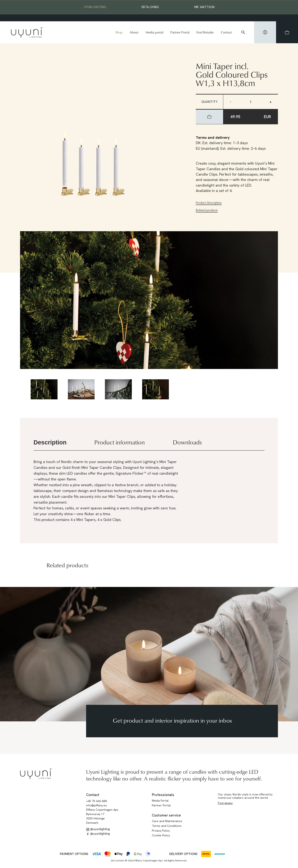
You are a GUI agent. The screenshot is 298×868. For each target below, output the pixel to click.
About (134, 32)
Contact (227, 32)
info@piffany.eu (96, 805)
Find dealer (225, 803)
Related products (207, 210)
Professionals (163, 795)
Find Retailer (205, 32)
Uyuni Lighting (95, 7)
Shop (119, 32)
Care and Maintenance (167, 821)
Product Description (209, 203)
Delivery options (183, 854)
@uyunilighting (98, 829)
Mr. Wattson (204, 7)
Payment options (74, 854)
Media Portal (160, 801)
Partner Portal (180, 32)
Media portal (154, 32)
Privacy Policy (161, 831)
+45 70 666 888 (96, 801)
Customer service (166, 815)
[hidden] (265, 32)
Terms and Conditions (167, 826)
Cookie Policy (161, 835)
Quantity (209, 102)
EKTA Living (150, 7)
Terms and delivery (213, 137)
